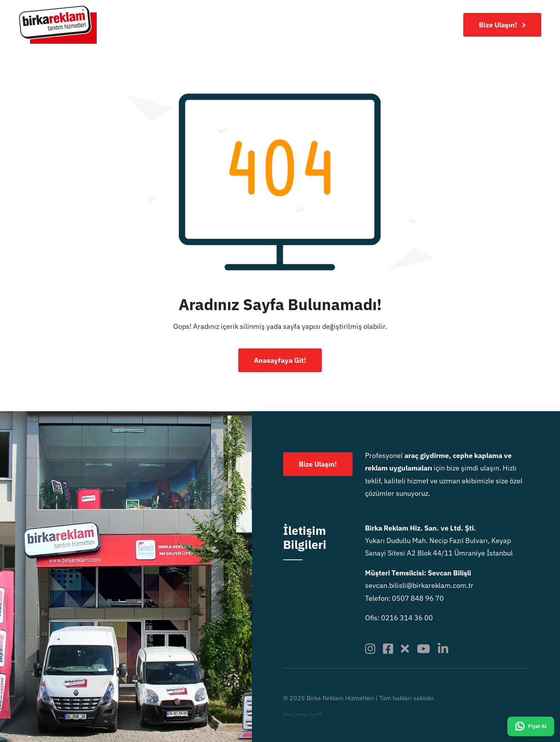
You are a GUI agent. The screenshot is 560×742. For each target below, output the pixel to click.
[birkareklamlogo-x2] (58, 9)
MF (319, 714)
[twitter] (405, 649)
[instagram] (370, 649)
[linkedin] (443, 649)
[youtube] (424, 649)
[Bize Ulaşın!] (502, 25)
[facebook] (388, 649)
